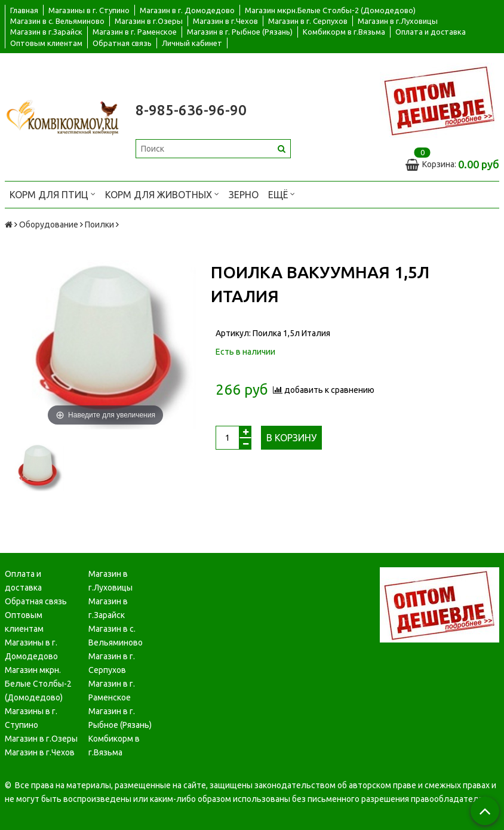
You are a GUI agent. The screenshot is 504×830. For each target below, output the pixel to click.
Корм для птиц (53, 194)
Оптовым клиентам (46, 43)
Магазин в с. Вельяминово (57, 21)
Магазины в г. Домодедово (31, 649)
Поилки (99, 225)
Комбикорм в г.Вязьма (344, 32)
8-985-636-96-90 (191, 110)
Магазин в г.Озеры (149, 21)
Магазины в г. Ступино (89, 10)
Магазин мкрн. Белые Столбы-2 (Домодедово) (38, 684)
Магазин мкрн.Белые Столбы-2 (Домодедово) (330, 10)
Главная (24, 10)
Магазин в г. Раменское (135, 32)
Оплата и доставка (431, 32)
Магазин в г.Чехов (225, 21)
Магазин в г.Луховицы (398, 21)
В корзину (291, 438)
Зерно (244, 195)
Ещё (282, 194)
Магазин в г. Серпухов (308, 21)
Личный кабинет (192, 43)
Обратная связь (122, 43)
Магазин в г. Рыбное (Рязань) (240, 32)
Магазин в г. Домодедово (187, 10)
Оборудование (49, 225)
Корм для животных (162, 194)
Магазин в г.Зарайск (46, 32)
